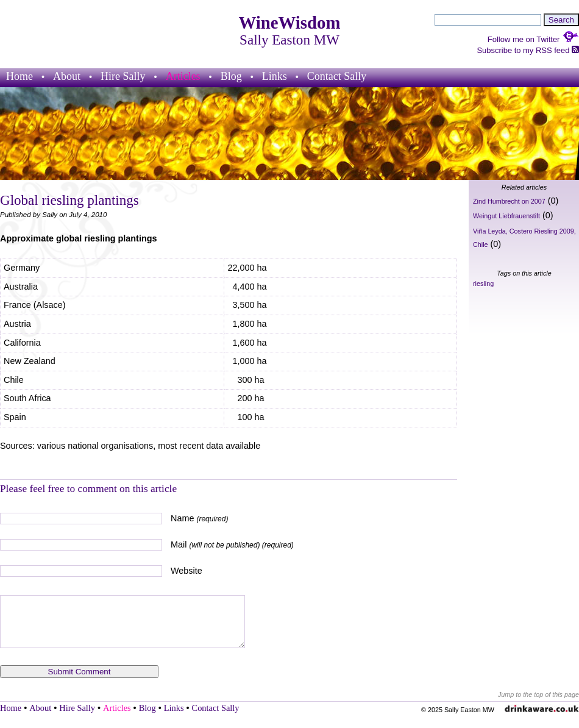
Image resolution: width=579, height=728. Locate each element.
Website (186, 571)
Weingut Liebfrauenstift (506, 216)
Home (20, 76)
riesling (483, 284)
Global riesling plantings (69, 200)
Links (275, 76)
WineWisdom (290, 23)
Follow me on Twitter (533, 39)
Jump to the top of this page (538, 694)
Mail (232, 544)
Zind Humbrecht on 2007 (509, 201)
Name (199, 518)
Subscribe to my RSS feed (528, 50)
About (67, 76)
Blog (231, 76)
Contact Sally (337, 76)
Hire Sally (123, 76)
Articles (183, 76)
